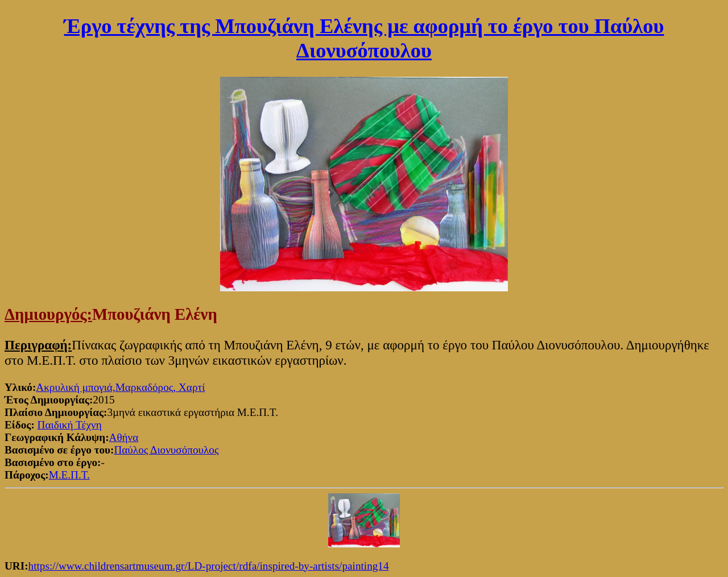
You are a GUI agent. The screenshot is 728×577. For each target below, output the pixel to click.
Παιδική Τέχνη (70, 425)
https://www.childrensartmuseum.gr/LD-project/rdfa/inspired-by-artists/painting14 (209, 566)
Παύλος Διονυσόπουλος (166, 450)
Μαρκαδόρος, (147, 387)
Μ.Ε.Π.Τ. (69, 475)
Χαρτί (192, 387)
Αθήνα (124, 437)
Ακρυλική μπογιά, (75, 387)
